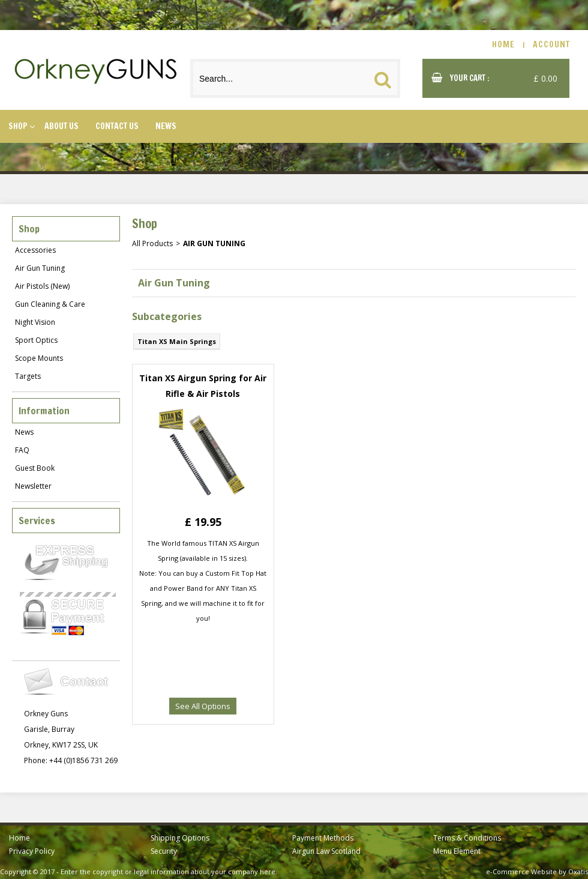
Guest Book (35, 468)
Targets (28, 376)
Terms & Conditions (467, 838)
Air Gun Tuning (40, 268)
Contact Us (117, 126)
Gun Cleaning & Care (50, 304)
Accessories (35, 250)
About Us (61, 126)
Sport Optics (36, 340)
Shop (18, 126)
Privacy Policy (32, 851)
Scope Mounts (39, 358)
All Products (152, 243)
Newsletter (33, 486)
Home (19, 838)
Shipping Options (180, 838)
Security (164, 851)
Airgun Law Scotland (326, 851)
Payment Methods (323, 838)
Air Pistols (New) (42, 286)
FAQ (22, 450)
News (166, 126)
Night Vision (35, 322)
